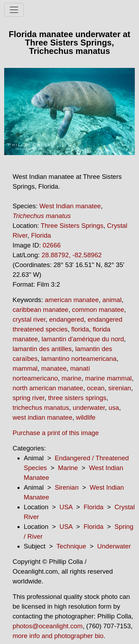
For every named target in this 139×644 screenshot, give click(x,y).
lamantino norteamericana (79, 359)
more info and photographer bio (58, 636)
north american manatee (48, 388)
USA (66, 507)
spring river (28, 398)
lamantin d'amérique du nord (83, 339)
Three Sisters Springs (72, 226)
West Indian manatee (70, 206)
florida (80, 329)
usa (114, 408)
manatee (54, 368)
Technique (71, 546)
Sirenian (67, 487)
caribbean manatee (41, 310)
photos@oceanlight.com (47, 626)
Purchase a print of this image (56, 433)
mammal (25, 368)
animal (112, 300)
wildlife (86, 417)
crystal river (29, 319)
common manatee (98, 310)
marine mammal (108, 378)
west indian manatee (42, 417)
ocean (96, 388)
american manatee (72, 300)
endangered (67, 319)
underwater (89, 408)
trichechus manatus (41, 408)
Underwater (114, 546)
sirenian (120, 388)
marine (71, 378)
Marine (68, 468)
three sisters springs (77, 398)
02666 (52, 245)
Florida (41, 235)
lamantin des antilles (42, 349)
